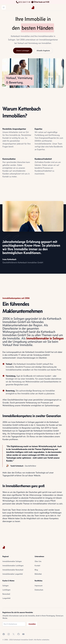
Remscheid (6, 594)
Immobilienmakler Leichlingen (13, 566)
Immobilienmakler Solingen (12, 561)
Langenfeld (6, 598)
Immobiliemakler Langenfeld (13, 574)
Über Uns (38, 561)
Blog (36, 570)
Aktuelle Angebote (43, 51)
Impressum (39, 586)
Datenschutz (39, 590)
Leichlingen (6, 590)
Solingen (5, 586)
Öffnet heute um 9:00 (41, 2)
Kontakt (37, 566)
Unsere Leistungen (23, 51)
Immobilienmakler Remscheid (13, 570)
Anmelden (32, 624)
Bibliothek (38, 574)
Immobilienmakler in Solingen (45, 338)
